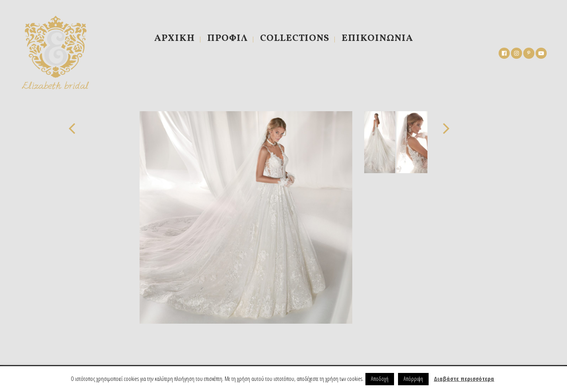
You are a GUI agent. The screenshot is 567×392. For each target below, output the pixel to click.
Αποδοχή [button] (380, 379)
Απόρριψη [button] (413, 379)
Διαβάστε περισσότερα (464, 378)
